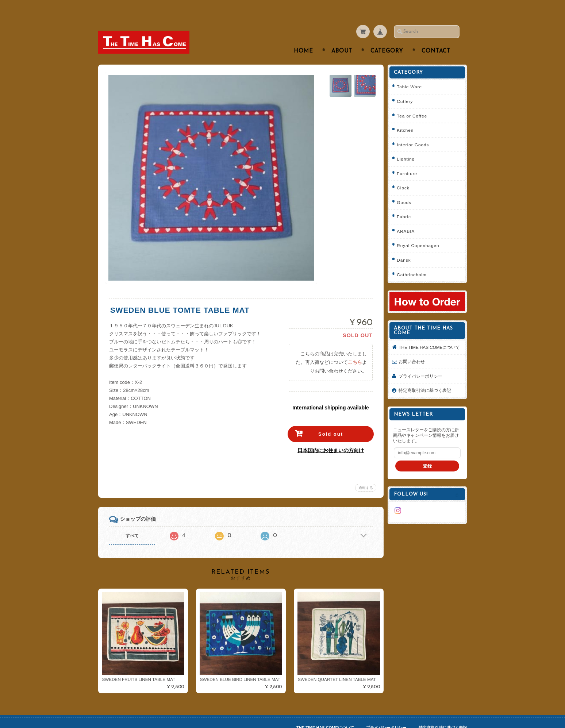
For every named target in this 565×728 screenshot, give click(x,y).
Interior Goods (415, 130)
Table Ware (412, 72)
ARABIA (408, 217)
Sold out (330, 420)
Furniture (410, 159)
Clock (406, 174)
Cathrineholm (414, 260)
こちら (354, 348)
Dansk (406, 246)
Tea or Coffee (414, 101)
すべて (132, 521)
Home (303, 37)
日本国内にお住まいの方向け (330, 436)
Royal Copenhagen (420, 231)
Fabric (406, 202)
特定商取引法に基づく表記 (427, 382)
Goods (406, 188)
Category (387, 37)
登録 (428, 457)
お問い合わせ (414, 353)
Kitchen (408, 116)
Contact (436, 37)
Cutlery (407, 87)
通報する (365, 473)
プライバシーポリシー (423, 367)
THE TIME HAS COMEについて (430, 336)
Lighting (408, 145)
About (342, 37)
